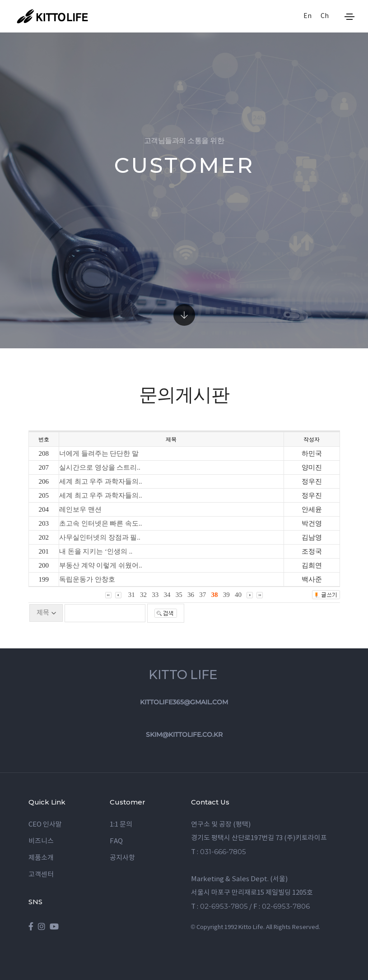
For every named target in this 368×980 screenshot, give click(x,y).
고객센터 (41, 875)
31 (132, 595)
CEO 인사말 (45, 825)
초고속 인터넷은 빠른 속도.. (101, 523)
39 (226, 595)
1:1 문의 (121, 825)
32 (143, 595)
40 (238, 595)
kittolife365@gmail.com (184, 702)
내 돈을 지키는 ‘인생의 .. (96, 551)
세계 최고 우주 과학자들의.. (101, 481)
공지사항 (122, 858)
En (307, 16)
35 (179, 595)
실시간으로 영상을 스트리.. (100, 467)
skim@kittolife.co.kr (184, 735)
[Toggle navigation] (349, 17)
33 (155, 595)
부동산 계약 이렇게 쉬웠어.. (101, 565)
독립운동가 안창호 (87, 579)
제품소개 (41, 858)
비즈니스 (41, 841)
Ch (325, 16)
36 (191, 595)
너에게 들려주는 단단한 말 (99, 453)
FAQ (116, 841)
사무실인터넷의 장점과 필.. (100, 537)
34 (167, 595)
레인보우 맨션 (80, 509)
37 (203, 595)
